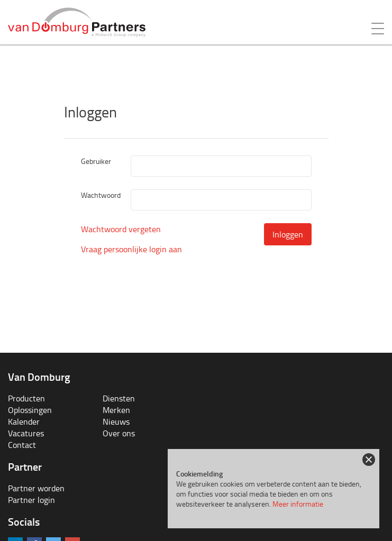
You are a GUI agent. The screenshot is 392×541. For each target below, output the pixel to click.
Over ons (119, 433)
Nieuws (116, 421)
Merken (116, 410)
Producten (26, 398)
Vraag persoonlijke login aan (131, 249)
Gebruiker (96, 161)
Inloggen (288, 234)
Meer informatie (298, 504)
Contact (22, 445)
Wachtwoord (101, 195)
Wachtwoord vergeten (121, 229)
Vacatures (26, 433)
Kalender (24, 421)
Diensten (119, 398)
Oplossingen (30, 410)
